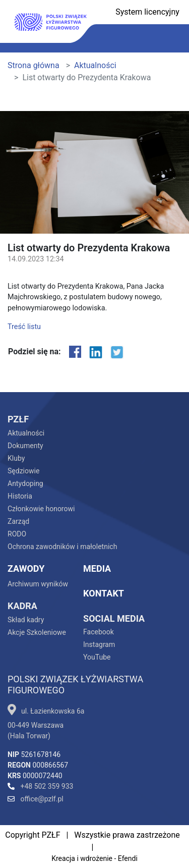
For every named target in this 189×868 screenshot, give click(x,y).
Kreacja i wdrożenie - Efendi (94, 858)
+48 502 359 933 (40, 786)
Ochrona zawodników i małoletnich (62, 547)
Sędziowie (23, 471)
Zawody (26, 568)
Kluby (16, 458)
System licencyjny (147, 12)
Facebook (99, 632)
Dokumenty (25, 446)
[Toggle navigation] (171, 39)
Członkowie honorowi (41, 509)
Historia (20, 496)
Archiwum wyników (38, 584)
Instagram (99, 644)
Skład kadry (26, 620)
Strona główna (34, 65)
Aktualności (95, 65)
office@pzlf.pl (36, 799)
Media (97, 568)
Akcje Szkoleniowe (37, 632)
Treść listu (24, 327)
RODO (17, 534)
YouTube (97, 657)
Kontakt (104, 593)
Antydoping (25, 483)
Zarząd (18, 521)
